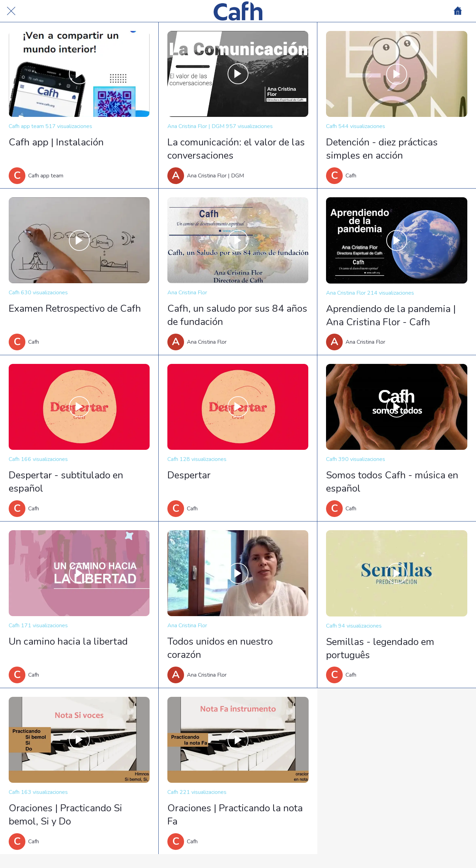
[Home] (458, 11)
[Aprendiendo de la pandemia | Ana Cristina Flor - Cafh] (397, 240)
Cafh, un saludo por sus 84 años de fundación (237, 315)
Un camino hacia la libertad (68, 642)
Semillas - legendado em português (380, 648)
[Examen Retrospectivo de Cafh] (79, 240)
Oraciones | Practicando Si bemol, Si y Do (65, 815)
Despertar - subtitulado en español (66, 482)
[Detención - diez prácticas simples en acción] (397, 74)
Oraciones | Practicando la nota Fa (235, 815)
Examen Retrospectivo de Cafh (75, 309)
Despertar (189, 475)
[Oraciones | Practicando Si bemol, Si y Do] (79, 740)
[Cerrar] (11, 11)
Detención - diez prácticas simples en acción (382, 149)
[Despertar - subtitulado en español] (79, 407)
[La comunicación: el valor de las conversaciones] (238, 74)
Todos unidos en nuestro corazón (220, 648)
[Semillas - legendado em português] (397, 573)
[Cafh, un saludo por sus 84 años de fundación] (238, 240)
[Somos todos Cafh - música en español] (397, 407)
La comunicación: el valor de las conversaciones (236, 149)
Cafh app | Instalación (56, 142)
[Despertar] (238, 407)
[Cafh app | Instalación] (79, 74)
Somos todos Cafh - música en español (392, 482)
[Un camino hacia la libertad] (79, 573)
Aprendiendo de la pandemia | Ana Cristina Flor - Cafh (391, 316)
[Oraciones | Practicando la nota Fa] (238, 740)
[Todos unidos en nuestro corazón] (238, 573)
